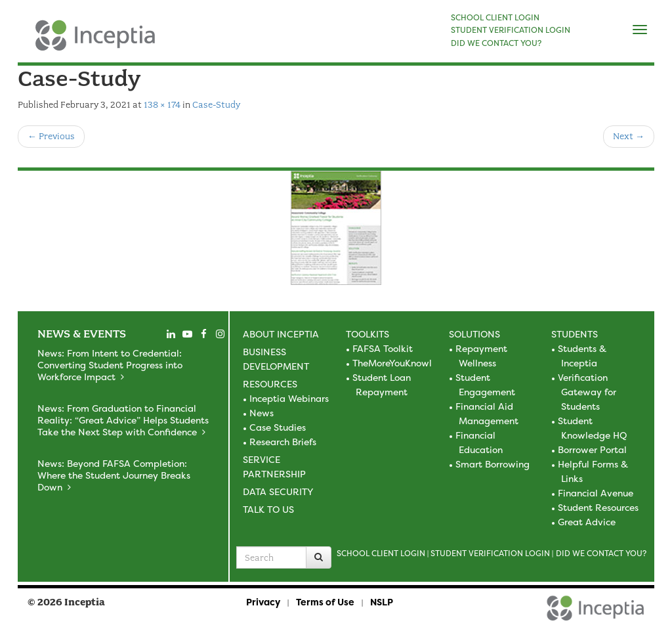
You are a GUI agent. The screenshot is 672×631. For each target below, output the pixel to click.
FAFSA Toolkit (383, 348)
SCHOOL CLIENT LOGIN (495, 18)
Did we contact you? (601, 553)
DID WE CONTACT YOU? (496, 43)
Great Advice (587, 522)
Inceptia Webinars (289, 398)
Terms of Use (325, 602)
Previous (51, 136)
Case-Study (216, 105)
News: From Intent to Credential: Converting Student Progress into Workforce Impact (110, 365)
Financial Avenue (596, 493)
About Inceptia (281, 334)
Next (629, 136)
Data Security (278, 491)
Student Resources (598, 507)
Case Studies (278, 427)
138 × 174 (162, 105)
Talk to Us (268, 509)
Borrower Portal (592, 449)
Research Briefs (283, 442)
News (262, 413)
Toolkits (367, 334)
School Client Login (381, 553)
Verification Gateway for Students (587, 392)
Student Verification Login (490, 553)
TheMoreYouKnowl (392, 363)
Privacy (263, 602)
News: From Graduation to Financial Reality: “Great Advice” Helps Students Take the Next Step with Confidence (123, 420)
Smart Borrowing (493, 464)
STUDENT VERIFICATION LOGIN (511, 30)
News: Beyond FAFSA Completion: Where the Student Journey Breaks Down (114, 475)
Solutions (474, 334)
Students (575, 334)
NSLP (382, 602)
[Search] (319, 557)
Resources (270, 384)
